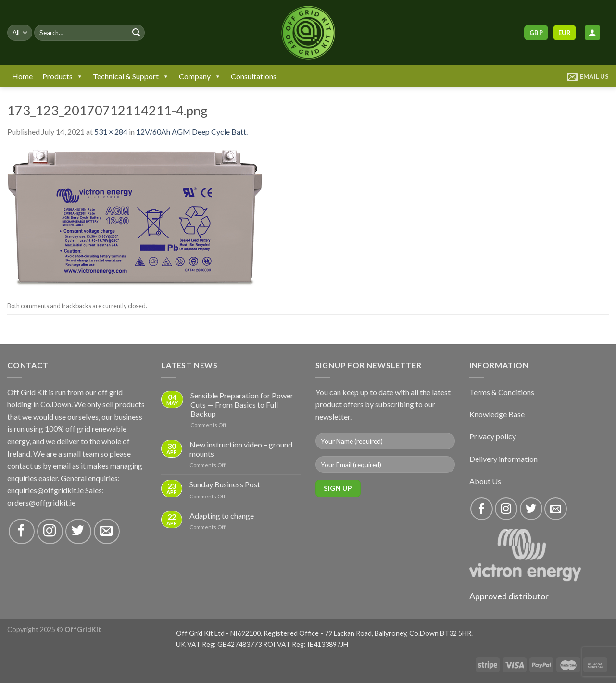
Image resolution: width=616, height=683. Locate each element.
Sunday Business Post (225, 484)
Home (22, 76)
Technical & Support (131, 76)
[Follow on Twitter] (78, 532)
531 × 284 (111, 131)
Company (200, 76)
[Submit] (136, 33)
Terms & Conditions (502, 392)
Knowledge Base (497, 414)
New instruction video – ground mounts (241, 449)
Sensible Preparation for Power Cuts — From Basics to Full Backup (242, 404)
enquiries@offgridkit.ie (45, 490)
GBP (536, 33)
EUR (565, 33)
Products (63, 76)
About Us (485, 481)
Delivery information (503, 459)
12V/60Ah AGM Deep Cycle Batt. (192, 131)
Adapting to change (222, 515)
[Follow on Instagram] (50, 532)
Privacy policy (493, 436)
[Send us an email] (107, 532)
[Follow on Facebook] (22, 532)
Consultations (254, 76)
